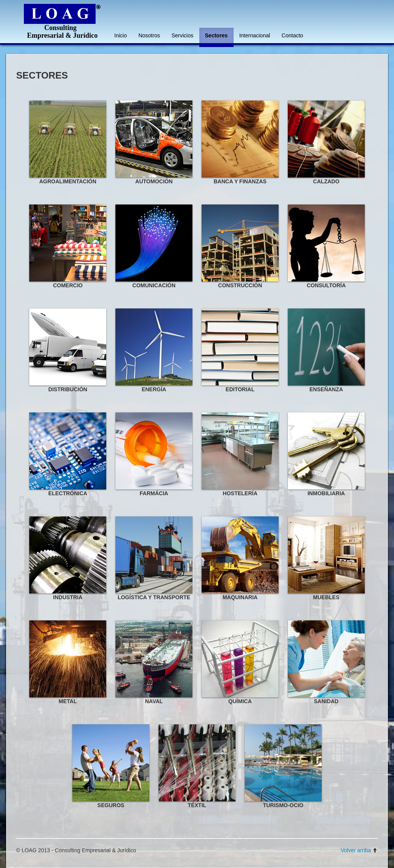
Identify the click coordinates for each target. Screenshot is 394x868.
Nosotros (149, 35)
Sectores (216, 35)
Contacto (292, 35)
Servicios (183, 35)
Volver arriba (359, 850)
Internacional (255, 35)
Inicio (121, 35)
